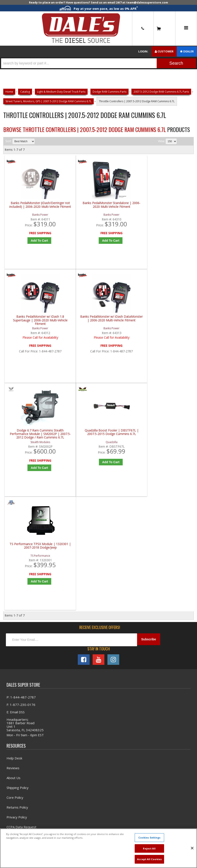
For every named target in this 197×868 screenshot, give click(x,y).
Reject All (149, 848)
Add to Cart (30, 244)
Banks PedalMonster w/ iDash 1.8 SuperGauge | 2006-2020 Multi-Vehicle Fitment (124, 210)
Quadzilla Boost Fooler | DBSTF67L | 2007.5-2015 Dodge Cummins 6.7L (76, 328)
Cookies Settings (149, 838)
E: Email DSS (16, 496)
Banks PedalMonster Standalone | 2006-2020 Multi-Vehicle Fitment (76, 210)
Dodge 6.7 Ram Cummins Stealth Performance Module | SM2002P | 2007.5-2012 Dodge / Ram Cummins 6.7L (28, 328)
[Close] (192, 848)
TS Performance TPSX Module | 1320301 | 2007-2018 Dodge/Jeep (124, 328)
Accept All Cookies (149, 859)
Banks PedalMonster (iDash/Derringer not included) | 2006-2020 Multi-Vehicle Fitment (28, 210)
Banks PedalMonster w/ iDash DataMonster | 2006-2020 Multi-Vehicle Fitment (171, 210)
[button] (98, 63)
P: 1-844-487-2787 (21, 481)
